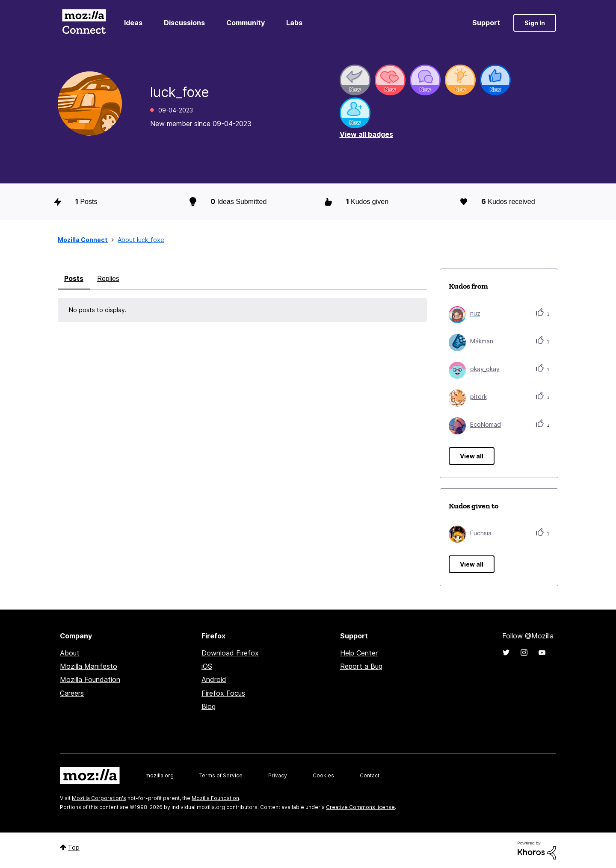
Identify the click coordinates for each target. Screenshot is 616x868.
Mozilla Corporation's (99, 798)
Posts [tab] (74, 278)
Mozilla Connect (84, 23)
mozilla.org (160, 775)
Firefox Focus (223, 693)
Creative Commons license (360, 807)
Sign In (535, 23)
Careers (72, 693)
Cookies (323, 775)
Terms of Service (221, 775)
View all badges (366, 134)
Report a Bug (361, 666)
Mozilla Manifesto (89, 666)
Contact (370, 775)
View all (472, 456)
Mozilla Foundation (90, 679)
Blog (209, 706)
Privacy (278, 775)
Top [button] (74, 847)
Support (486, 23)
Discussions (184, 23)
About (70, 653)
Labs (294, 23)
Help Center (359, 653)
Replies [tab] (108, 278)
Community (246, 23)
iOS (207, 666)
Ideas (133, 23)
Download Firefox (230, 653)
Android (214, 679)
